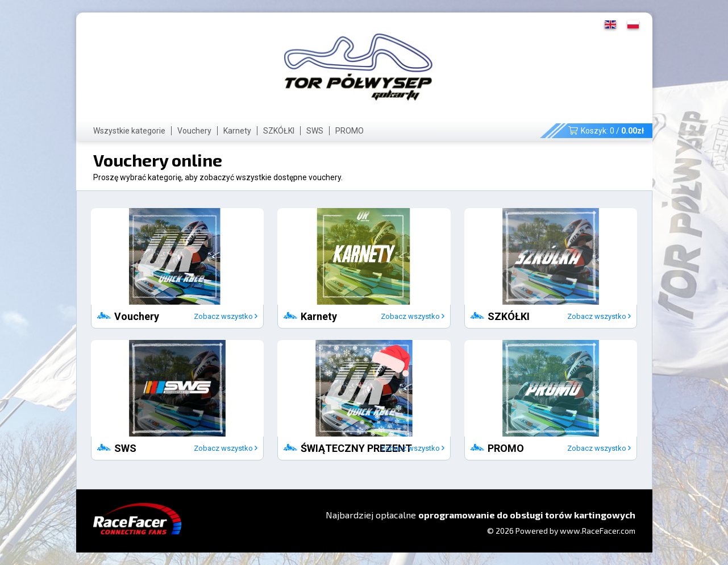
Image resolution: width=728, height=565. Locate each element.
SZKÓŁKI (279, 131)
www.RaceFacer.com (598, 531)
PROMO (350, 131)
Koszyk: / (606, 131)
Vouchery (194, 131)
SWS (315, 131)
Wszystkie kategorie (129, 131)
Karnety (237, 131)
